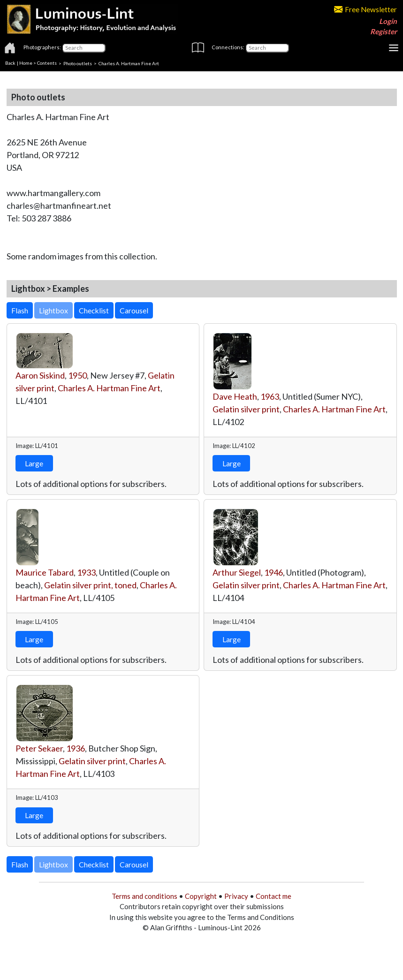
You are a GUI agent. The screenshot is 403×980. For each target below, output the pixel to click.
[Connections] (267, 48)
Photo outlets (78, 63)
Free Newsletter (365, 9)
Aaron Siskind (40, 375)
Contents (47, 63)
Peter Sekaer (39, 748)
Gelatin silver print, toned (90, 585)
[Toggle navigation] (394, 48)
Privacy (236, 896)
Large (34, 463)
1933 (86, 572)
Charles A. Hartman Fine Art (109, 388)
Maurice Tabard (45, 572)
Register (384, 31)
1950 (77, 375)
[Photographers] (84, 48)
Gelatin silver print (246, 409)
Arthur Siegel (237, 572)
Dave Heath (235, 396)
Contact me (274, 896)
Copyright (201, 896)
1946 (274, 572)
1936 (76, 748)
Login (388, 21)
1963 (270, 396)
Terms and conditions (144, 896)
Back (10, 63)
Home (26, 63)
